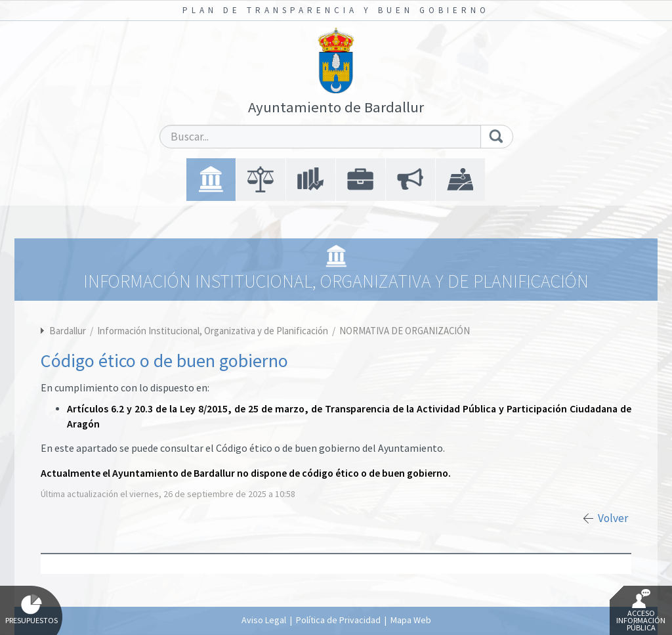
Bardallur (68, 331)
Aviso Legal (264, 620)
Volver (613, 518)
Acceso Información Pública (641, 611)
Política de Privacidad (338, 620)
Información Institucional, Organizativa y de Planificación (214, 331)
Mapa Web (411, 620)
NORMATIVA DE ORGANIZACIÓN (405, 331)
